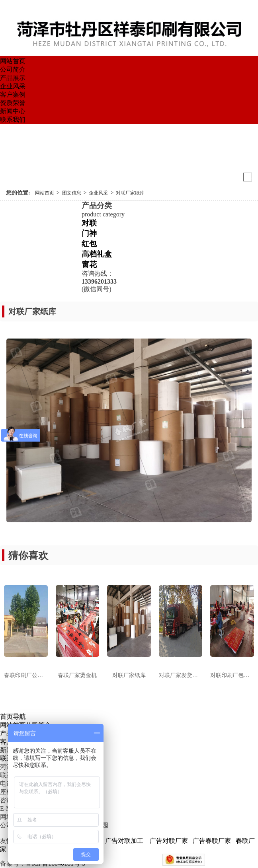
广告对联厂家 (168, 841)
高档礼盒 (97, 254)
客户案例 (13, 94)
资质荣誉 (13, 103)
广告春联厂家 (212, 841)
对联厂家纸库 (130, 193)
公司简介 (13, 69)
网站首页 (13, 61)
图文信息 (72, 193)
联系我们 (13, 120)
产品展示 (13, 78)
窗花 (89, 264)
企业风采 (13, 86)
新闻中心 (13, 111)
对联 (89, 223)
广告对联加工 (124, 841)
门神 (89, 233)
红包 (89, 244)
